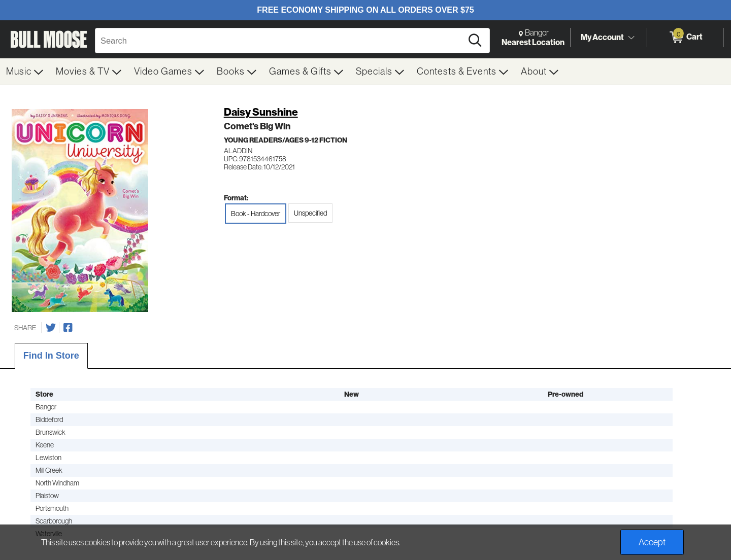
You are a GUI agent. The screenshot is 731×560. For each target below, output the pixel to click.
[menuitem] (25, 72)
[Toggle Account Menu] (631, 38)
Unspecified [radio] (310, 213)
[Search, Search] (280, 41)
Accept (652, 542)
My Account (602, 37)
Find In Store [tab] (51, 356)
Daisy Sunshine (261, 112)
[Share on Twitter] (51, 328)
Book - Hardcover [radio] (256, 214)
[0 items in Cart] (685, 38)
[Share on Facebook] (68, 328)
